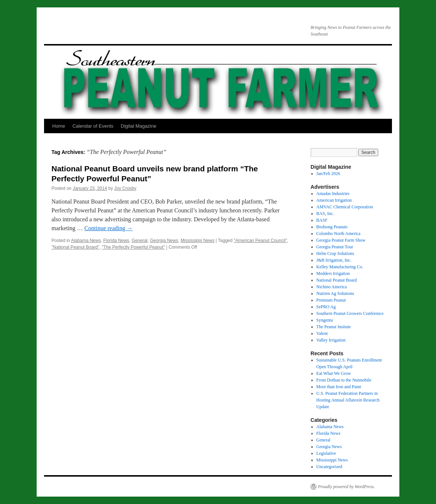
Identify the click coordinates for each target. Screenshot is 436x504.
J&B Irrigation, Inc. (334, 260)
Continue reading (109, 228)
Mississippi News (197, 241)
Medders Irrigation (333, 273)
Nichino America (332, 287)
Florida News (116, 241)
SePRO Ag (326, 307)
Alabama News (86, 241)
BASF (322, 220)
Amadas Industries (333, 194)
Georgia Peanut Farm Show (341, 240)
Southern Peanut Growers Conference (350, 313)
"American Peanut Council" (261, 241)
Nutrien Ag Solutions (335, 293)
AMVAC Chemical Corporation (345, 207)
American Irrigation (334, 200)
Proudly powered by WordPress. (346, 487)
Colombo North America (338, 233)
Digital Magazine (138, 126)
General (140, 241)
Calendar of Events (93, 126)
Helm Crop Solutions (335, 253)
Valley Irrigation (331, 340)
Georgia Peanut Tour (335, 247)
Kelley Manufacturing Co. (340, 267)
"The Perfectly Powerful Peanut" (133, 247)
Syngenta (325, 320)
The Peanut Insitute (334, 327)
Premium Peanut (331, 300)
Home (59, 126)
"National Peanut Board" (75, 247)
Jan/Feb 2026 (328, 174)
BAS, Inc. (325, 214)
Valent (322, 333)
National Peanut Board (337, 280)
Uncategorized (329, 467)
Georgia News (164, 241)
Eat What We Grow (334, 373)
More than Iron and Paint (339, 387)
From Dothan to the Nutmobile (344, 380)
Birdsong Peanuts (332, 227)
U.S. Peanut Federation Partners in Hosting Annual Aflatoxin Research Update (348, 400)
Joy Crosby (125, 188)
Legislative (326, 453)
